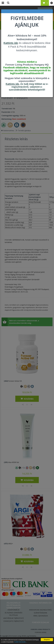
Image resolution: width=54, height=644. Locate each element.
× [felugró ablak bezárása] (51, 11)
